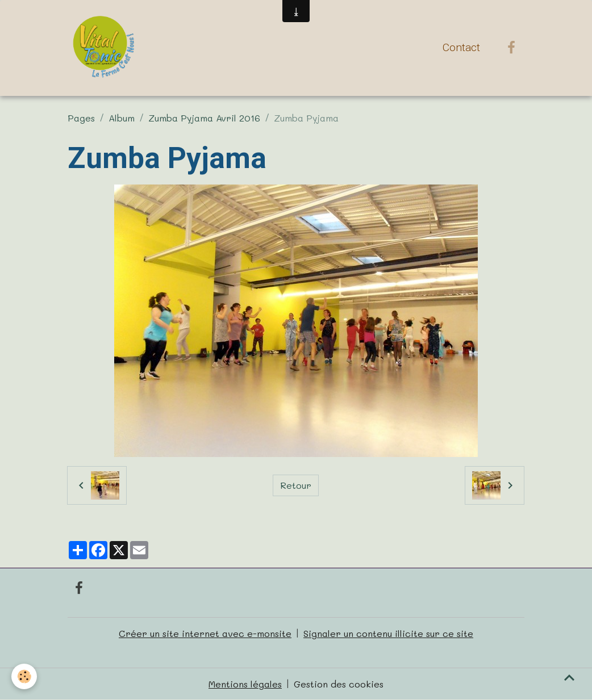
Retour (296, 485)
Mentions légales (245, 684)
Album (122, 118)
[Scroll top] (569, 677)
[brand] (106, 48)
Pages (81, 118)
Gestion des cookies (339, 684)
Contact (461, 47)
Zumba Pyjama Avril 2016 (204, 118)
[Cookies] (24, 676)
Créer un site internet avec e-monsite (205, 633)
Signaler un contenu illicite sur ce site (388, 633)
